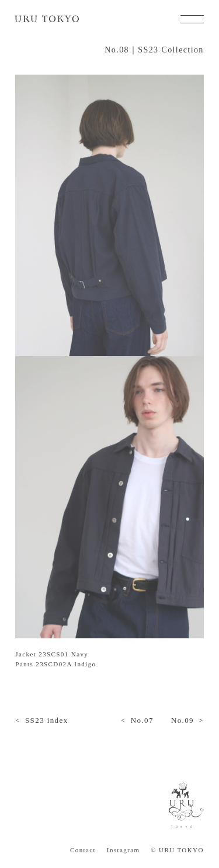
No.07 (142, 720)
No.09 (182, 720)
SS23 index (47, 720)
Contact (83, 850)
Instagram (124, 850)
